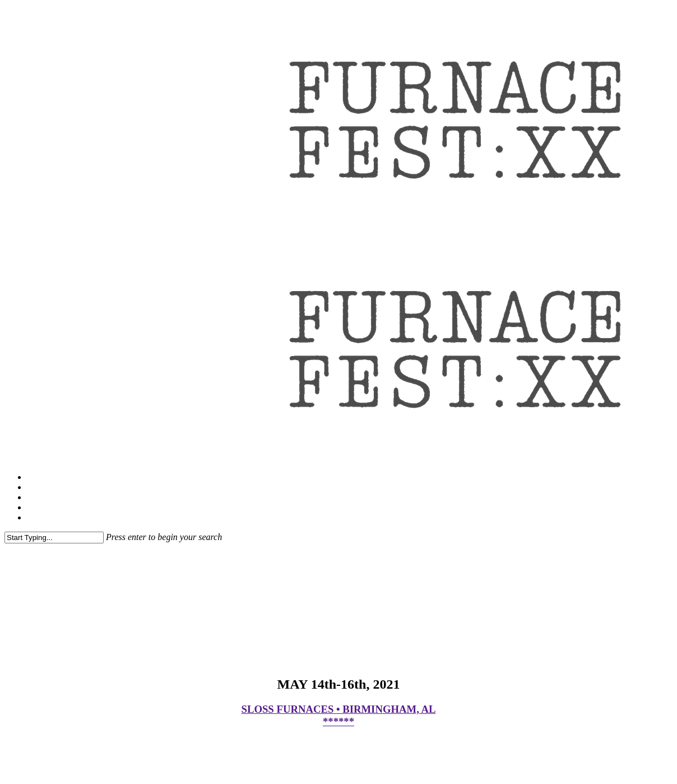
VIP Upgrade (50, 497)
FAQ (36, 487)
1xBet (38, 507)
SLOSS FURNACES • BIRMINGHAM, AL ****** (339, 715)
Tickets (40, 477)
